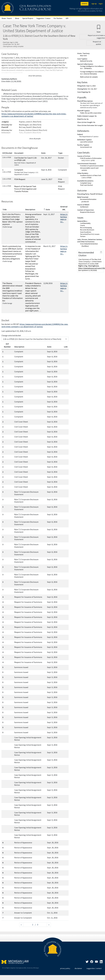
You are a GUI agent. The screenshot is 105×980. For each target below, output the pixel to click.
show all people (35, 139)
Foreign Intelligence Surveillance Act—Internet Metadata (92, 73)
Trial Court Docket (86, 185)
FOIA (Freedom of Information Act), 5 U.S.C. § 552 (91, 159)
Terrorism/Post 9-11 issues (90, 234)
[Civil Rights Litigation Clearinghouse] (19, 8)
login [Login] (101, 4)
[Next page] (49, 925)
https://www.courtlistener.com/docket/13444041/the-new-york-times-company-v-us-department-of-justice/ (35, 325)
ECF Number (7, 345)
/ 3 (37, 925)
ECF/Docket (7, 153)
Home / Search (7, 18)
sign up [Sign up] (94, 4)
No (90, 92)
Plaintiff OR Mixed (96, 194)
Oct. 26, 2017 (92, 89)
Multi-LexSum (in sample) (89, 77)
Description (30, 209)
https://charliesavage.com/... (64, 218)
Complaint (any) (86, 183)
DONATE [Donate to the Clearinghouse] (85, 4)
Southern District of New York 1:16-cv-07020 (91, 176)
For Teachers (58, 18)
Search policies (86, 232)
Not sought (99, 125)
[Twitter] (87, 962)
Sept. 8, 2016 (91, 86)
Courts (83, 225)
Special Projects (28, 18)
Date (43, 153)
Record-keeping (86, 228)
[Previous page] (21, 925)
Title (5, 209)
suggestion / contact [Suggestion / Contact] (94, 968)
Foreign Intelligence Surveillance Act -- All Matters (92, 67)
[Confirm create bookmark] (99, 29)
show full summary (35, 76)
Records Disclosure (87, 230)
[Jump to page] (29, 925)
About (17, 18)
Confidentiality (85, 223)
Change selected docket (11, 335)
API (67, 18)
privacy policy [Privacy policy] (65, 968)
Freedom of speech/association (92, 166)
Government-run (86, 147)
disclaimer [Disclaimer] (78, 968)
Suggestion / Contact (43, 18)
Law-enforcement (86, 142)
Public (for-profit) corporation (91, 113)
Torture (83, 236)
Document (19, 153)
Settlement (84, 207)
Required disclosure (87, 212)
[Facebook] (92, 962)
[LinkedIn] (96, 962)
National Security (86, 61)
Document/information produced (88, 200)
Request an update (97, 43)
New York (83, 56)
